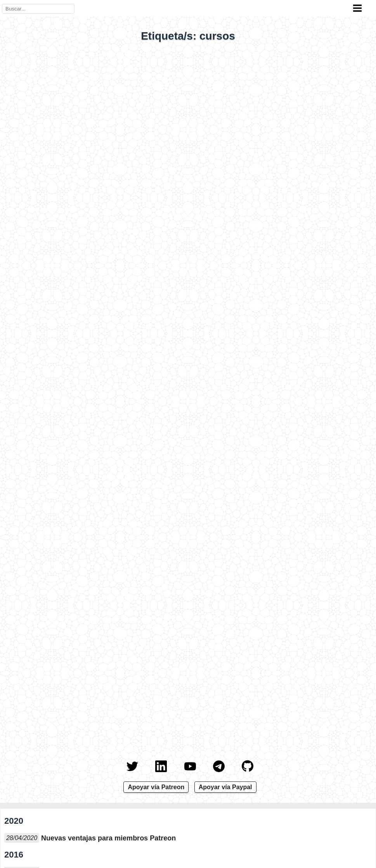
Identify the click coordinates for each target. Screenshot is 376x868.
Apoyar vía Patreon (156, 787)
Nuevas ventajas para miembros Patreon (108, 838)
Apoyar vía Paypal (225, 787)
